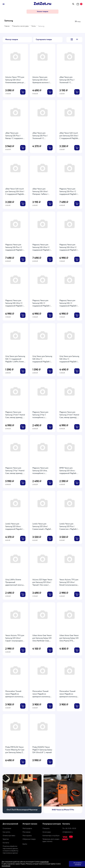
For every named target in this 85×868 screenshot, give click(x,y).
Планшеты (46, 829)
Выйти (25, 844)
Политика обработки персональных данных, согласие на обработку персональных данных (10, 850)
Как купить (6, 832)
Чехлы (33, 26)
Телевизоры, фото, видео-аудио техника (51, 840)
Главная (7, 26)
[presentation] (7, 793)
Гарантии (6, 839)
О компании (7, 829)
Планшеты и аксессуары (20, 26)
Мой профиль (27, 829)
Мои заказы (27, 832)
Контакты (6, 843)
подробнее (44, 862)
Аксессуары (47, 832)
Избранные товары (29, 839)
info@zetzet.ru (68, 832)
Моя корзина (27, 836)
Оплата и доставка (9, 836)
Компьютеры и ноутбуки (51, 836)
